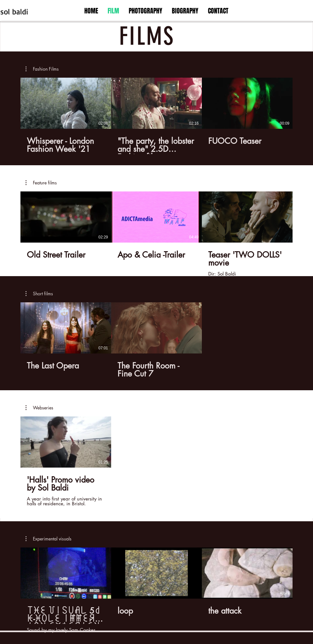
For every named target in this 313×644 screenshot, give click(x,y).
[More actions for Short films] (39, 294)
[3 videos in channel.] (156, 116)
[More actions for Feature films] (41, 183)
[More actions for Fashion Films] (42, 69)
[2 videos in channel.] (156, 341)
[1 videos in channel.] (156, 462)
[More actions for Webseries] (39, 408)
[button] (42, 69)
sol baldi (14, 12)
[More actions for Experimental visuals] (49, 539)
